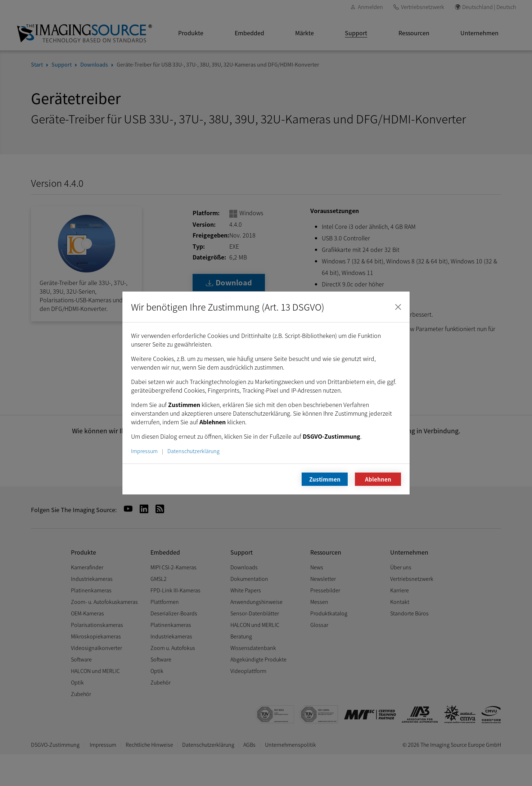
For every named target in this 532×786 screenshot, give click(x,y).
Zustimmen (325, 479)
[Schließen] (398, 307)
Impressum (144, 451)
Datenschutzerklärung (193, 451)
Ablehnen (378, 479)
